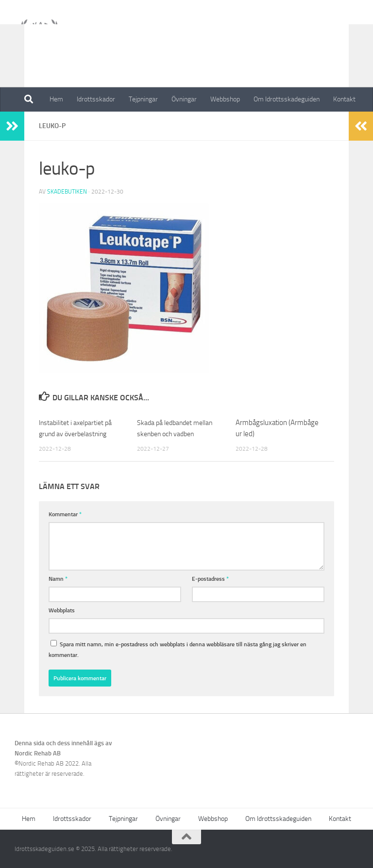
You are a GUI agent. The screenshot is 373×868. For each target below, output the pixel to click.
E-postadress (210, 579)
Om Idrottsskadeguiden (287, 99)
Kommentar (65, 514)
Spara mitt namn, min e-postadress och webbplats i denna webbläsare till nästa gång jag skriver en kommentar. (178, 649)
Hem (56, 99)
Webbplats (62, 610)
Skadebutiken (67, 192)
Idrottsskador (96, 99)
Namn (58, 579)
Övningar (184, 99)
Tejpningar (143, 99)
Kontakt (344, 99)
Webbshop (225, 99)
